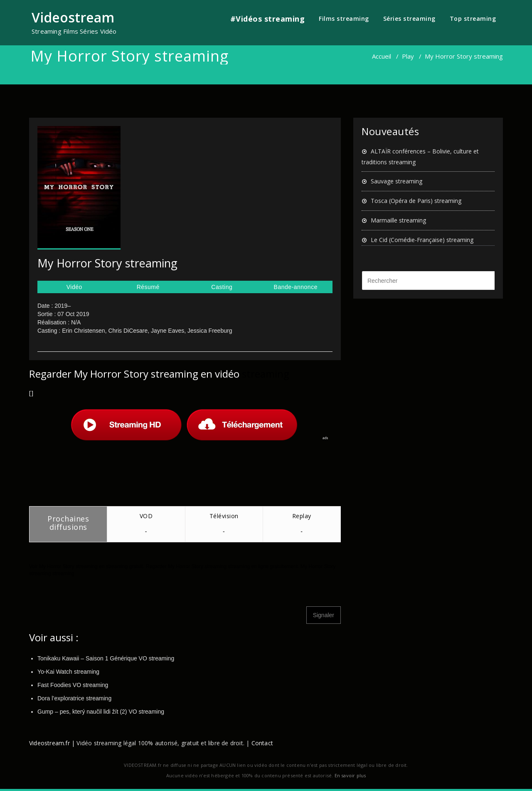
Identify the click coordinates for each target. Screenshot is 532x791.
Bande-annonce (296, 287)
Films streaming (344, 19)
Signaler (324, 615)
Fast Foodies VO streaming (73, 685)
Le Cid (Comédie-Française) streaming (422, 240)
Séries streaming (409, 19)
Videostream (73, 17)
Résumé (148, 287)
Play (408, 56)
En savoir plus (350, 775)
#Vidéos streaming (268, 19)
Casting (222, 287)
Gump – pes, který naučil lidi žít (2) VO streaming (101, 712)
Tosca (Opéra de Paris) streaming (416, 201)
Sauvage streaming (397, 181)
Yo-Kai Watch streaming (68, 672)
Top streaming (473, 19)
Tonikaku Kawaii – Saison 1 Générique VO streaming (106, 658)
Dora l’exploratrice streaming (74, 698)
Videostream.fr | (52, 743)
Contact (262, 743)
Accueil (382, 56)
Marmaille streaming (398, 220)
